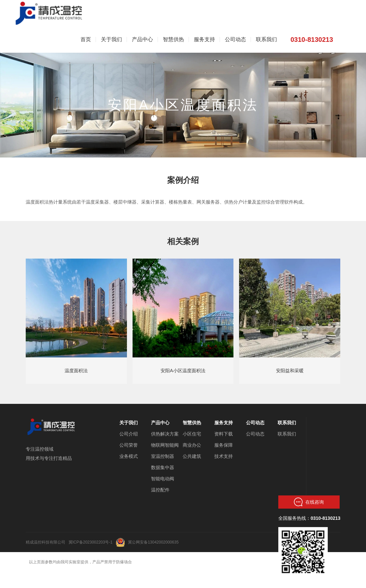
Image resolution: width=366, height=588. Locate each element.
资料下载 (224, 434)
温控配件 (160, 490)
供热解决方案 (165, 434)
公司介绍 (129, 434)
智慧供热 (192, 423)
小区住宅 (192, 434)
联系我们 (287, 423)
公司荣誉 (129, 445)
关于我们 (129, 423)
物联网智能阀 (165, 445)
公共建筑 (192, 456)
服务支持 (224, 423)
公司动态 (255, 423)
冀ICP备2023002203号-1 (91, 542)
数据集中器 (163, 467)
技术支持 (224, 456)
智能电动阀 (163, 479)
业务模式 (129, 456)
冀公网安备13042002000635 (153, 542)
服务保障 (224, 445)
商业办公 (192, 445)
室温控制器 (163, 456)
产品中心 (160, 423)
